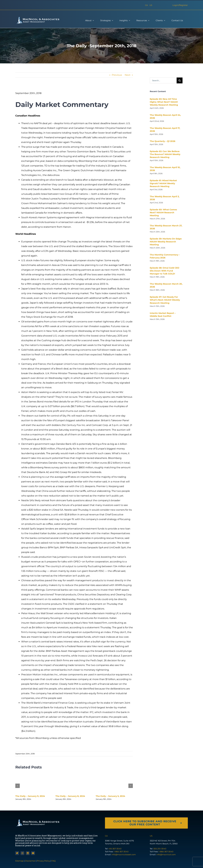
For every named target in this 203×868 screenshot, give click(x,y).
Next (128, 75)
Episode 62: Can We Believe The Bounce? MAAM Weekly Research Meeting (165, 154)
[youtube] (33, 853)
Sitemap (20, 861)
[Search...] (163, 80)
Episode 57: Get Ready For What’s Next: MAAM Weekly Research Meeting (165, 300)
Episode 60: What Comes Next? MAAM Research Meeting (163, 213)
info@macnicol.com (166, 854)
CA (146, 5)
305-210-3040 (160, 849)
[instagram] (22, 853)
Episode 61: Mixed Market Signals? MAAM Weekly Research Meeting (163, 183)
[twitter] (17, 853)
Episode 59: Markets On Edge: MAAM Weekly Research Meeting (166, 242)
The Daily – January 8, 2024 (70, 796)
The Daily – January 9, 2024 (30, 796)
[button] (18, 786)
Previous (117, 75)
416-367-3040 (115, 849)
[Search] (180, 80)
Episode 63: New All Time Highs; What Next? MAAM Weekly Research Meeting (164, 102)
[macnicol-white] (37, 18)
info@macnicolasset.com (124, 854)
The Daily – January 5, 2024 (110, 796)
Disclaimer (30, 861)
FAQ (54, 861)
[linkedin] (28, 853)
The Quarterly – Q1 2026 (163, 141)
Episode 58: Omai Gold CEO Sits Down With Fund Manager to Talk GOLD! (165, 271)
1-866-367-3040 (121, 852)
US (151, 5)
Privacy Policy (43, 861)
